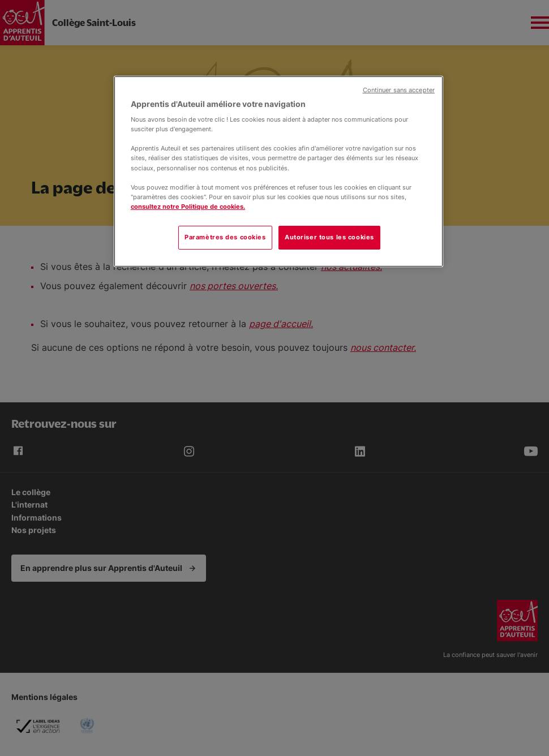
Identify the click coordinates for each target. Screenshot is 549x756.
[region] (278, 171)
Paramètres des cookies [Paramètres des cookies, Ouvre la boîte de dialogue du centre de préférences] (225, 237)
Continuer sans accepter (399, 90)
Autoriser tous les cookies (329, 237)
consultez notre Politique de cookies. (188, 207)
